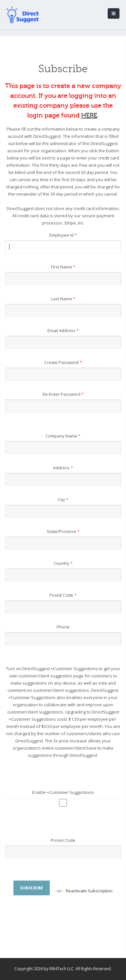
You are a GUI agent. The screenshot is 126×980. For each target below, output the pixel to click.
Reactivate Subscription (89, 891)
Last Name (63, 299)
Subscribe (32, 888)
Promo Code (63, 840)
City (63, 500)
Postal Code (63, 595)
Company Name (63, 436)
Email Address (63, 330)
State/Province (63, 531)
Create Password (63, 362)
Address (63, 468)
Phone (63, 627)
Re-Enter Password (63, 394)
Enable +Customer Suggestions (63, 792)
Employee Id (63, 235)
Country (63, 563)
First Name (63, 267)
